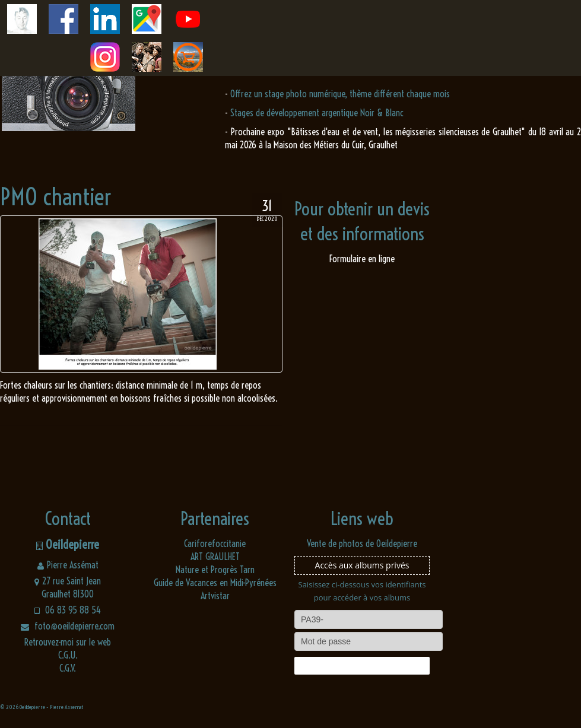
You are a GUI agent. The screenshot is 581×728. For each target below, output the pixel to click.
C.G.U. (68, 655)
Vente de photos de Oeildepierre (362, 543)
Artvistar (215, 596)
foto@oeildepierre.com (68, 626)
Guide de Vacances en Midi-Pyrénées (215, 583)
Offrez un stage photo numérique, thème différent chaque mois (340, 94)
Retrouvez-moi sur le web (68, 642)
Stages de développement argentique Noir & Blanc (317, 113)
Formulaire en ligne (362, 259)
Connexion (362, 666)
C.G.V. (68, 668)
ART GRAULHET (215, 557)
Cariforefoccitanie (215, 543)
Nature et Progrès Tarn (215, 570)
